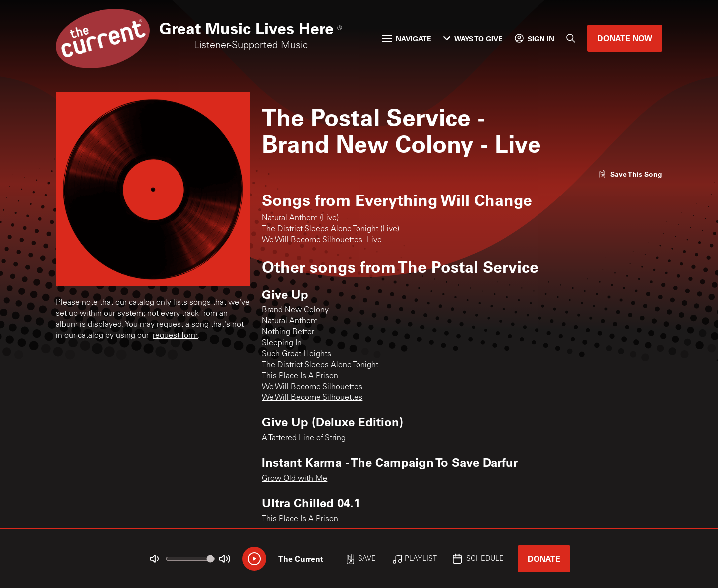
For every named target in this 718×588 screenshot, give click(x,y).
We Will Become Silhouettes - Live (322, 240)
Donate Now (625, 38)
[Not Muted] (155, 559)
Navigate (407, 39)
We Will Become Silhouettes (312, 387)
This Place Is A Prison (300, 376)
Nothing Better (288, 332)
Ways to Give (473, 39)
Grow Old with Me (294, 479)
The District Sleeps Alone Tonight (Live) (331, 229)
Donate (544, 558)
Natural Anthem (290, 321)
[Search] (571, 38)
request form (175, 336)
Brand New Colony (295, 310)
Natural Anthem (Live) (300, 218)
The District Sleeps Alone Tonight (320, 365)
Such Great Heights (296, 354)
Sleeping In (282, 343)
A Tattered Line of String (304, 438)
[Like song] (630, 174)
